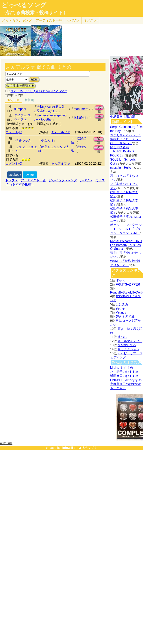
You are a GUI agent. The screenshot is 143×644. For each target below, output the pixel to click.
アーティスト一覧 (33, 180)
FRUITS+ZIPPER (128, 284)
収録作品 (80, 118)
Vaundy (121, 312)
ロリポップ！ (87, 448)
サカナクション (128, 349)
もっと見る (118, 388)
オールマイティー (130, 341)
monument (81, 109)
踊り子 (120, 308)
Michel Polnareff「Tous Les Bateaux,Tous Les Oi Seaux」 (126, 245)
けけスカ (122, 304)
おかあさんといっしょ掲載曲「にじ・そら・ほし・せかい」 (126, 139)
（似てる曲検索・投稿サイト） (35, 13)
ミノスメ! (91, 21)
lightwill (67, 448)
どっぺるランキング (63, 180)
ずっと (120, 280)
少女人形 (47, 140)
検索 (34, 79)
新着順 (29, 100)
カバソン (73, 21)
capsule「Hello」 (122, 168)
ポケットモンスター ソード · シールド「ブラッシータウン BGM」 (126, 229)
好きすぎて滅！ (127, 317)
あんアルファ (61, 132)
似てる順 (13, 100)
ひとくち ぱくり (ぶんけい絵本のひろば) (39, 91)
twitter (30, 175)
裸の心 (122, 337)
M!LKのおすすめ (122, 368)
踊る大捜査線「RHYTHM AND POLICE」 (122, 151)
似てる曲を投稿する (20, 86)
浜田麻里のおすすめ (124, 376)
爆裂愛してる (127, 345)
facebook (15, 175)
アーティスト (49, 21)
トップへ (11, 180)
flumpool (20, 109)
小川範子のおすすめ (124, 372)
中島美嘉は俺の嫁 (123, 117)
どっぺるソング (24, 5)
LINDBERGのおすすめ (126, 380)
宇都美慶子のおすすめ (126, 384)
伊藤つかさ (23, 140)
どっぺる (17, 21)
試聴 (99, 108)
